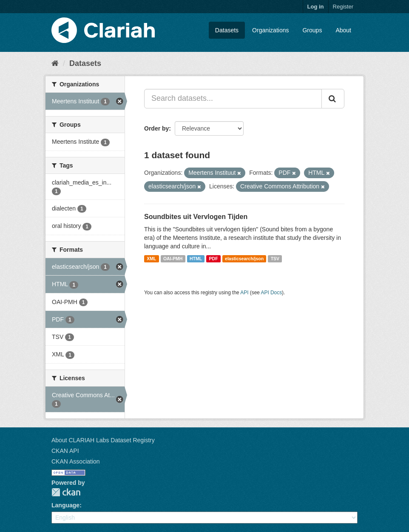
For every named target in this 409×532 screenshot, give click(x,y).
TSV (275, 259)
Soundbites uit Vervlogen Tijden (196, 217)
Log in (316, 7)
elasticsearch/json (244, 259)
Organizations (270, 30)
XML (151, 259)
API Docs (272, 293)
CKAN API (65, 451)
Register (343, 7)
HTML (196, 259)
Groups (312, 30)
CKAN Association (76, 461)
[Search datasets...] (233, 99)
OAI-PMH (173, 259)
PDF (214, 259)
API (244, 293)
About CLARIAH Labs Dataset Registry (103, 440)
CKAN (66, 492)
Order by (156, 128)
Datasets (227, 30)
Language (65, 505)
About (343, 30)
